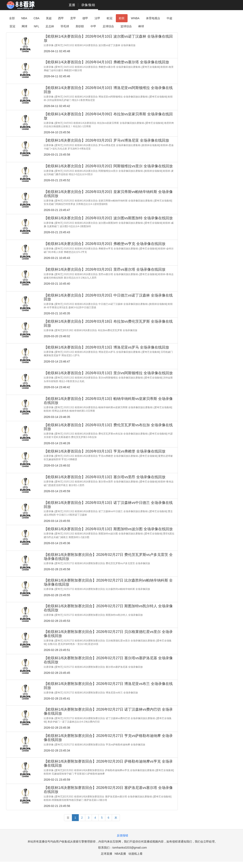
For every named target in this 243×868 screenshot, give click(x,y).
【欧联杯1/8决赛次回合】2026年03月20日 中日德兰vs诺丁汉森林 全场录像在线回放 (108, 297)
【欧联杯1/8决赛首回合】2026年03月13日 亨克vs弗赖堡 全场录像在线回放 (105, 451)
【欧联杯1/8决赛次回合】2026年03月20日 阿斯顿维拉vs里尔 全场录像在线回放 (108, 166)
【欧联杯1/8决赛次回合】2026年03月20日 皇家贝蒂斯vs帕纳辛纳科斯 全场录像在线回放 (108, 194)
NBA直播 (120, 854)
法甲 (97, 18)
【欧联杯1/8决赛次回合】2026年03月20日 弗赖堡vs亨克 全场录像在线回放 (105, 244)
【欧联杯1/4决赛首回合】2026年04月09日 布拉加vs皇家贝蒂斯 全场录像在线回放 (108, 116)
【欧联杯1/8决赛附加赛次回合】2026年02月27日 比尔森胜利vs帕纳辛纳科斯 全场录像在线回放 (108, 582)
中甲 (93, 26)
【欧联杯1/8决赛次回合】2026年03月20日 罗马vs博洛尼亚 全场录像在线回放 (106, 140)
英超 (49, 18)
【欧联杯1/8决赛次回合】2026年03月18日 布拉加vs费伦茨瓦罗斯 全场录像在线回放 (108, 323)
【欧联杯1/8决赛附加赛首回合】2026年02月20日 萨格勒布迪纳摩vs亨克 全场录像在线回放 (108, 763)
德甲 (85, 18)
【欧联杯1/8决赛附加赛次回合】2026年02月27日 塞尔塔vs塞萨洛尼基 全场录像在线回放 (108, 660)
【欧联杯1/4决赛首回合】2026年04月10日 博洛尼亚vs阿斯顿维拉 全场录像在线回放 (108, 90)
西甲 (61, 18)
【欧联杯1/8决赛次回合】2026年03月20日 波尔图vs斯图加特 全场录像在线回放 (108, 218)
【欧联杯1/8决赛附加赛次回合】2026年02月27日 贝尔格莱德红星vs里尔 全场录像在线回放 (108, 634)
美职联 (80, 26)
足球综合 (108, 26)
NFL (36, 26)
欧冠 (110, 18)
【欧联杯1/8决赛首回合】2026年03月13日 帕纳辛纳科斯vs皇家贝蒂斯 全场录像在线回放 (108, 401)
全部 (12, 18)
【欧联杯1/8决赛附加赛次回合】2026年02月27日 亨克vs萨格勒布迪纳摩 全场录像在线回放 (108, 738)
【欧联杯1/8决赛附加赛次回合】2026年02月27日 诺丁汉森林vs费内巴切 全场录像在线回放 (108, 711)
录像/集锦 (88, 5)
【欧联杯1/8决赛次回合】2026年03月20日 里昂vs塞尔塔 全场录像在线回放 (105, 269)
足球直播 (107, 854)
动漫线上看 (135, 854)
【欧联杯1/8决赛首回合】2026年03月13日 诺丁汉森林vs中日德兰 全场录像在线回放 (108, 505)
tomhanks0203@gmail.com (130, 848)
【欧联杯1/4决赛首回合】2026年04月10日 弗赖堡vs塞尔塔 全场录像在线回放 (106, 62)
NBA (24, 18)
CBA (37, 18)
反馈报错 (123, 835)
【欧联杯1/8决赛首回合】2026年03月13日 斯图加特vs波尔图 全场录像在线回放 (108, 529)
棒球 (141, 26)
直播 (72, 5)
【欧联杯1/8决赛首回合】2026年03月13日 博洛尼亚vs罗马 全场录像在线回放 (106, 347)
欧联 (122, 18)
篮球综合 (126, 26)
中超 (169, 18)
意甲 (73, 18)
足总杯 (50, 26)
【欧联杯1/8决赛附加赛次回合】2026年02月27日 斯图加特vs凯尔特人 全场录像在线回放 (108, 608)
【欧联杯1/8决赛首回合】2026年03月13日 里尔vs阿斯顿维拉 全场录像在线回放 (108, 373)
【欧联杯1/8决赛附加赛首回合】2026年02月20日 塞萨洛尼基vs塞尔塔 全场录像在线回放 (108, 790)
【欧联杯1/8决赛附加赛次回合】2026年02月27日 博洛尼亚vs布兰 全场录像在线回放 (108, 686)
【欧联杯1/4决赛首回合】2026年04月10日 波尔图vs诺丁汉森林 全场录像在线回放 (108, 38)
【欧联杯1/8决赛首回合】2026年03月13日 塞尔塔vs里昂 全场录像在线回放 (105, 477)
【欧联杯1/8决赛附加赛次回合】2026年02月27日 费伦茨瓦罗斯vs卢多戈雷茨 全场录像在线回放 (108, 557)
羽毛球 (65, 26)
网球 (25, 26)
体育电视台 (153, 18)
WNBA (135, 18)
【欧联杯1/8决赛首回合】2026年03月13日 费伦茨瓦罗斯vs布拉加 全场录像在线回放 (108, 427)
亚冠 (12, 26)
